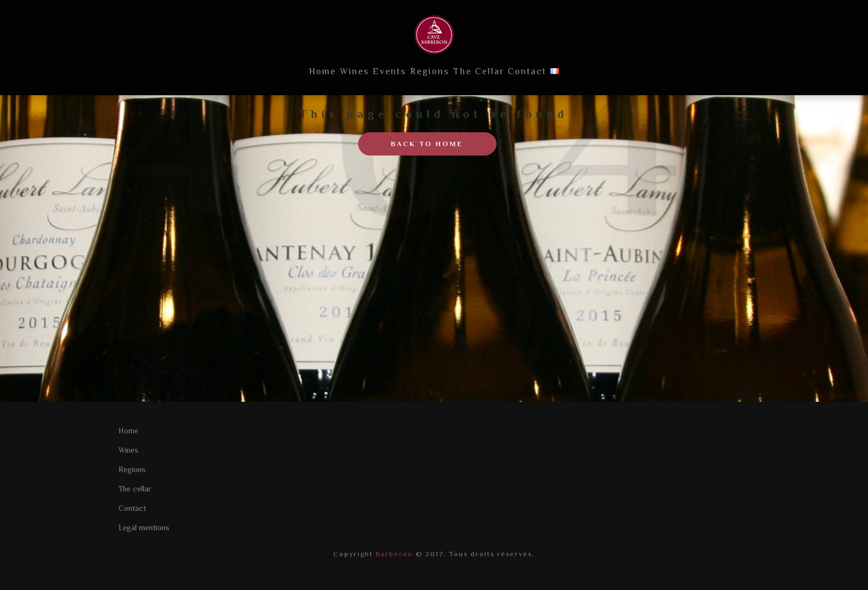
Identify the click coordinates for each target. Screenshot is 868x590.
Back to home (427, 144)
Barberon (393, 554)
